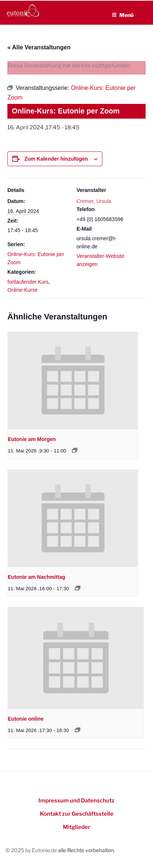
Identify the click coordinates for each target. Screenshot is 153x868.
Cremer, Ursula (94, 201)
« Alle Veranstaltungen (39, 47)
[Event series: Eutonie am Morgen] (75, 450)
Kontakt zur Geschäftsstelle (77, 814)
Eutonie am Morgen (32, 439)
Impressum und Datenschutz (76, 801)
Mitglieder (76, 827)
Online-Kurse (23, 290)
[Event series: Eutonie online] (78, 730)
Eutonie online (25, 719)
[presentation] (73, 381)
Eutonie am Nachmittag (37, 577)
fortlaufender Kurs (28, 282)
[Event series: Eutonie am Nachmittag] (78, 588)
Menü (123, 15)
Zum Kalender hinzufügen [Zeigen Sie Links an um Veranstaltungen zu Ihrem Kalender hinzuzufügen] (56, 159)
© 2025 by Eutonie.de (32, 850)
